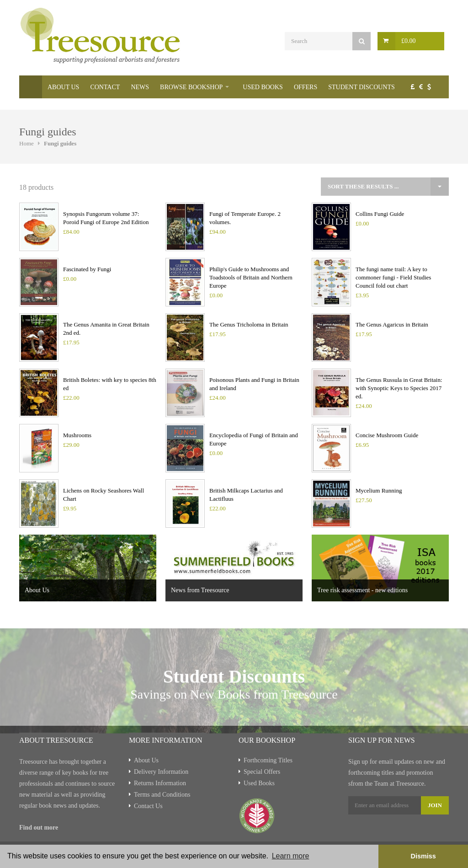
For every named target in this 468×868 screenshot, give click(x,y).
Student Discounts (362, 87)
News (140, 87)
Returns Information (160, 783)
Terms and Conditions (162, 795)
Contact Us (148, 806)
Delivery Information (161, 772)
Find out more (39, 828)
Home (31, 87)
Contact (105, 87)
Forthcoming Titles (268, 760)
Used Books (263, 87)
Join (435, 805)
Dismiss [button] (423, 856)
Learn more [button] (291, 856)
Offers (306, 87)
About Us (63, 87)
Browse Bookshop (191, 87)
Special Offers (262, 772)
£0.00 (409, 41)
